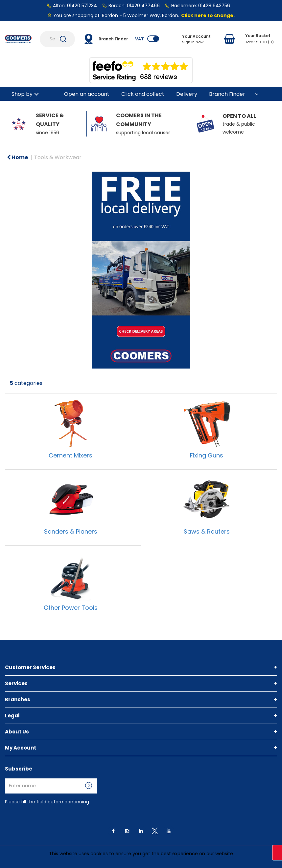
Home (17, 157)
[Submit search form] (63, 39)
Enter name (7, 778)
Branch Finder (227, 94)
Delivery (187, 94)
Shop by (22, 94)
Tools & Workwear (58, 157)
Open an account (87, 94)
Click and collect (143, 94)
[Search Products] (57, 39)
